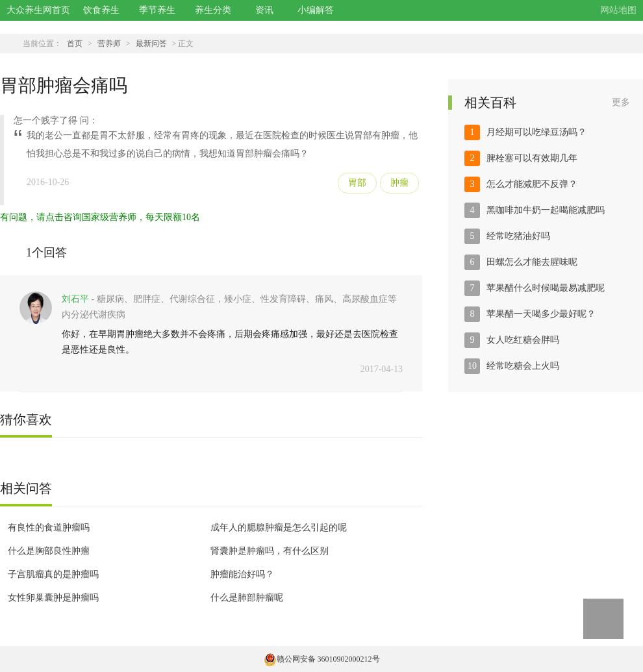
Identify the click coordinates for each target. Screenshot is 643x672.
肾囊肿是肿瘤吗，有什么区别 (270, 551)
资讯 (264, 10)
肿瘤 (399, 183)
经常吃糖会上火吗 (523, 366)
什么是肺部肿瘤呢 (247, 598)
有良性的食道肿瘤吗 (49, 528)
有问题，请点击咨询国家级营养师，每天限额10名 (100, 217)
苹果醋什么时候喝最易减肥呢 (546, 288)
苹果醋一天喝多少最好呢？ (541, 314)
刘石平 (75, 299)
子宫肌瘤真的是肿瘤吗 (53, 574)
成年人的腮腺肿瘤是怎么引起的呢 (279, 528)
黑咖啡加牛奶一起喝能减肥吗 (546, 210)
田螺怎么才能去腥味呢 (532, 262)
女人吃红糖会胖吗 (523, 340)
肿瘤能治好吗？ (242, 574)
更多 (621, 102)
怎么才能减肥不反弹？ (532, 184)
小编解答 (316, 10)
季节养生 (157, 10)
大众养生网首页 (38, 10)
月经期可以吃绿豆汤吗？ (536, 132)
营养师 (109, 44)
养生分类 (213, 10)
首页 (75, 44)
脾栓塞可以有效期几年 (532, 158)
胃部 (357, 183)
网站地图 (618, 10)
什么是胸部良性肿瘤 (49, 551)
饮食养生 (101, 10)
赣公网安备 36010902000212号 (322, 659)
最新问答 (151, 44)
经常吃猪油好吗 (518, 236)
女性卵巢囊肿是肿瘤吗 (53, 598)
